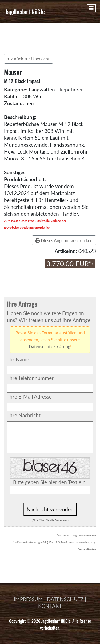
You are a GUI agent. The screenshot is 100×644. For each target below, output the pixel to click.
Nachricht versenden (50, 509)
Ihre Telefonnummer (31, 378)
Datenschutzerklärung (49, 346)
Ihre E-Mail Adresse (30, 397)
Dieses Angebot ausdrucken (64, 240)
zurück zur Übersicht (29, 59)
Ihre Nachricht (24, 415)
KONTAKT (50, 606)
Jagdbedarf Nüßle (25, 11)
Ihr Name (19, 359)
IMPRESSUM (28, 599)
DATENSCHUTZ (65, 599)
